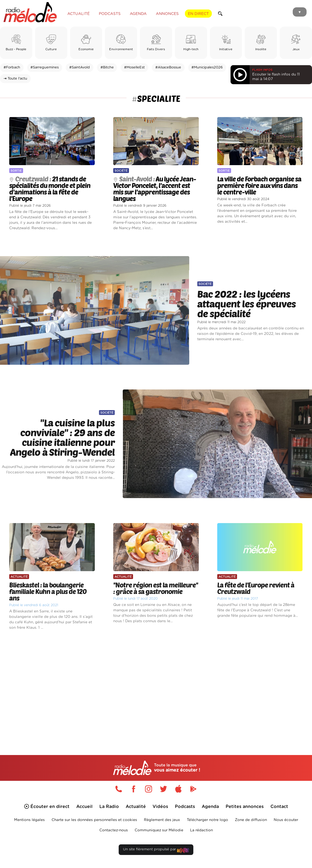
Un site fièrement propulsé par (156, 850)
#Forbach (12, 67)
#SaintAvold (80, 67)
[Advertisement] (156, 685)
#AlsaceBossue (168, 67)
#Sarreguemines (45, 67)
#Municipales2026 (207, 67)
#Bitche (107, 67)
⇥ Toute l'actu (15, 79)
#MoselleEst (134, 67)
